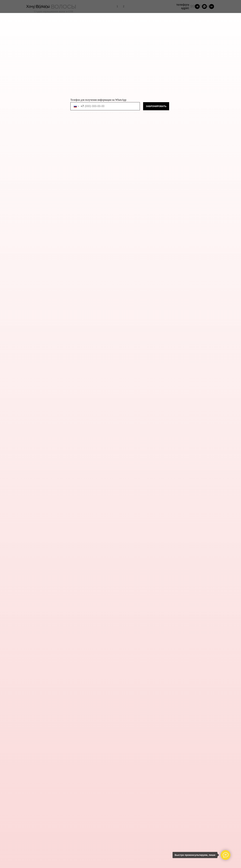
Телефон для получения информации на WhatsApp (98, 100)
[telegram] (197, 6)
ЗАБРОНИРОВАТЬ (156, 106)
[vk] (212, 6)
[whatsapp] (204, 6)
